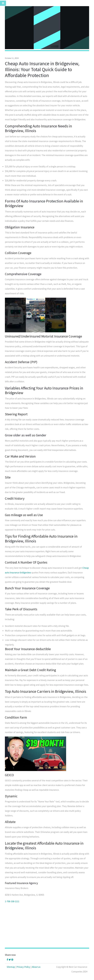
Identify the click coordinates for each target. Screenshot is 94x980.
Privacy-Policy (23, 967)
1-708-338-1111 (12, 901)
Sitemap (11, 967)
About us (36, 967)
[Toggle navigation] (3, 3)
